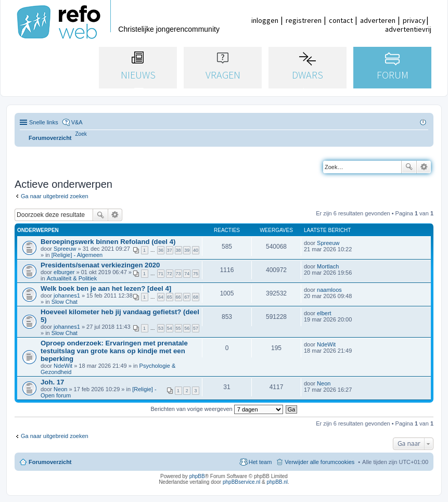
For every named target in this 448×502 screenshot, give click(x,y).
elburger (64, 272)
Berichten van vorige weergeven (217, 409)
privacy (414, 20)
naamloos (329, 290)
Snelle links (44, 122)
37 (170, 250)
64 (161, 297)
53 (161, 328)
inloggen (265, 20)
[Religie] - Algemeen (77, 255)
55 (178, 328)
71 (161, 274)
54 (170, 328)
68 (196, 297)
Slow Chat (65, 302)
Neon (60, 389)
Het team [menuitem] (260, 462)
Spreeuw (65, 249)
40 (196, 250)
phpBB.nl (277, 482)
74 (187, 274)
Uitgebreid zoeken (424, 167)
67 (187, 297)
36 (161, 250)
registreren (304, 20)
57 (196, 328)
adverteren (378, 20)
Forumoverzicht (50, 462)
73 (178, 274)
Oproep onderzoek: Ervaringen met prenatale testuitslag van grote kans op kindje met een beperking (114, 351)
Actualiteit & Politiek (72, 278)
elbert (324, 313)
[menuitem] (81, 134)
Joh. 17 (52, 382)
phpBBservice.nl (241, 482)
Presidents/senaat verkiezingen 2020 (100, 265)
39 (187, 250)
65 (170, 297)
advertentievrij (408, 29)
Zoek (409, 167)
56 (187, 328)
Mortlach (328, 266)
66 (178, 297)
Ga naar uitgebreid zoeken (55, 196)
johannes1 (67, 295)
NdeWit (63, 366)
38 (178, 250)
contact (341, 20)
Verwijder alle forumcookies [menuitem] (319, 462)
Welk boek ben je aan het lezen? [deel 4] (106, 288)
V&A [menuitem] (77, 122)
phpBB (197, 476)
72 (170, 274)
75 (196, 274)
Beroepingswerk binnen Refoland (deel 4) (108, 242)
